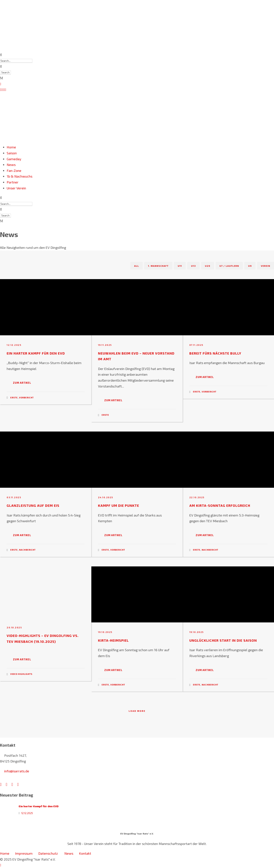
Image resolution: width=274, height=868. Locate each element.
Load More (137, 711)
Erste (14, 398)
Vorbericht (26, 398)
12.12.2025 (14, 345)
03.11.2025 (14, 497)
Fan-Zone (14, 171)
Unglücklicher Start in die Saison (223, 640)
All (137, 266)
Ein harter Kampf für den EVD (36, 353)
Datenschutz (48, 853)
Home (11, 147)
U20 (208, 266)
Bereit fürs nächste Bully (215, 353)
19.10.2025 (105, 632)
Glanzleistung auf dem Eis (33, 505)
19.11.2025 (105, 345)
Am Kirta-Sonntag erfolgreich (220, 505)
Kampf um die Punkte (119, 505)
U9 (250, 266)
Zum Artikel (22, 383)
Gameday (14, 159)
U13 (193, 266)
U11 (180, 266)
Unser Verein (16, 188)
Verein (266, 266)
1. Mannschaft (158, 266)
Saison (12, 153)
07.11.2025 (196, 345)
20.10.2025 (14, 627)
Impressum (24, 853)
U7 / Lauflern (229, 266)
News (11, 165)
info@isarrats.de (17, 771)
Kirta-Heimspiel (113, 640)
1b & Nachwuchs (20, 176)
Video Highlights (21, 674)
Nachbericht (27, 550)
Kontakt (85, 853)
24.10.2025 (106, 497)
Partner (13, 182)
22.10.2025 (197, 497)
